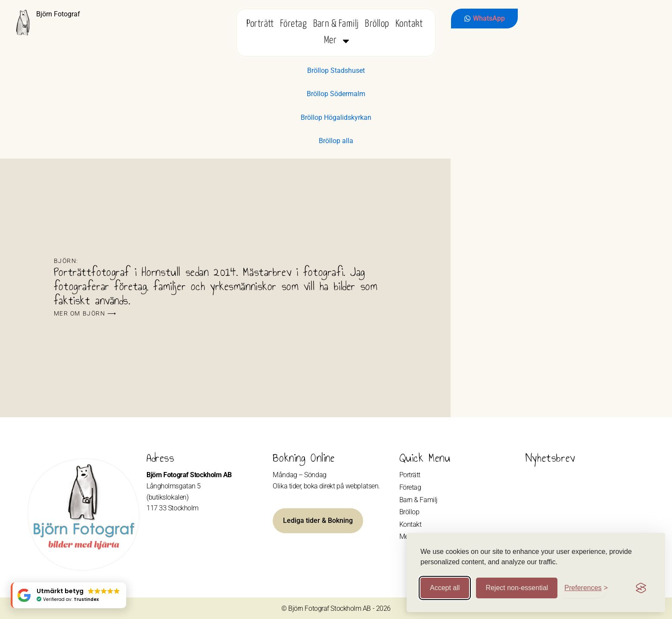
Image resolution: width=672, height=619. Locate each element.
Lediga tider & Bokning (318, 521)
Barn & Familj (336, 24)
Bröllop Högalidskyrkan (336, 117)
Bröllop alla (336, 141)
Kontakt (409, 24)
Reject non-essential (517, 588)
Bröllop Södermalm (336, 94)
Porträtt (260, 24)
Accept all (445, 588)
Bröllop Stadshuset (336, 70)
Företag (293, 24)
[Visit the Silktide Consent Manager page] (641, 588)
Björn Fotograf (58, 14)
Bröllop (377, 24)
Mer (338, 41)
